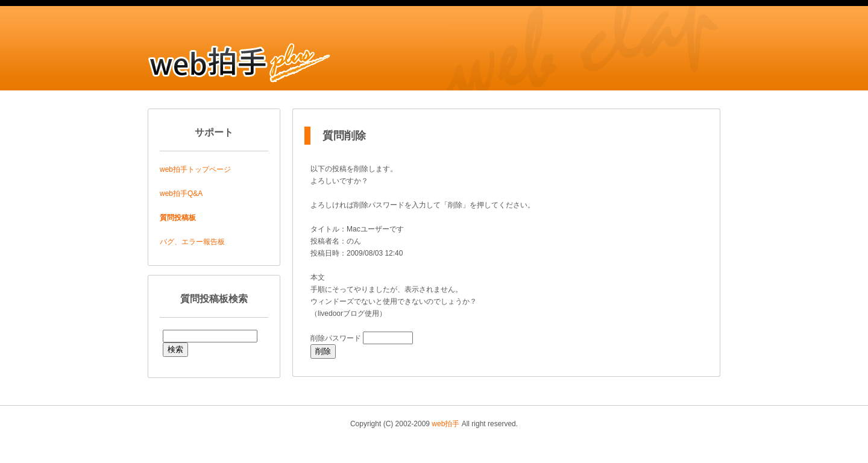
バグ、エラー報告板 (192, 242)
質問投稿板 (178, 218)
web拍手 (445, 424)
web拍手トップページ (195, 169)
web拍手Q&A (181, 194)
